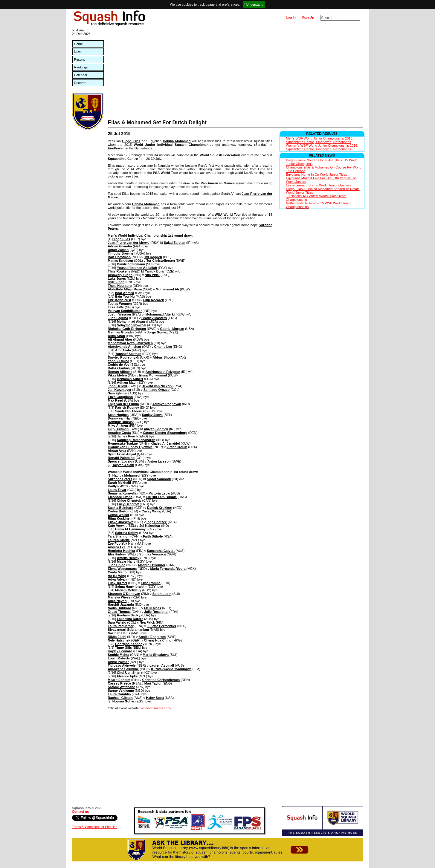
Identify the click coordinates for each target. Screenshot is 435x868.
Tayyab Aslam (123, 465)
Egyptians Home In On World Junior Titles (317, 174)
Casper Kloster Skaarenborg (165, 433)
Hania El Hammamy (130, 529)
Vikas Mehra (117, 375)
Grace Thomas (119, 612)
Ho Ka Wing (117, 576)
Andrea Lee (117, 547)
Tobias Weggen (120, 304)
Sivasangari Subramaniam (129, 630)
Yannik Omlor (119, 361)
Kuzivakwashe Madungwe (171, 669)
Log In (291, 17)
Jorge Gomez (157, 332)
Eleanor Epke (127, 676)
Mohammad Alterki (160, 314)
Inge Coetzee (157, 522)
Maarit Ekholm (119, 680)
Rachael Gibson (120, 698)
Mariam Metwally (128, 590)
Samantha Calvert (161, 551)
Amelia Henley (128, 558)
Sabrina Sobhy (127, 533)
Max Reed (116, 400)
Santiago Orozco (157, 390)
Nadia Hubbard (120, 608)
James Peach (127, 436)
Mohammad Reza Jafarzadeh (130, 343)
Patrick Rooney (127, 408)
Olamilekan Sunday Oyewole (130, 447)
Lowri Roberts (119, 658)
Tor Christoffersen (160, 261)
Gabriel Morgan (172, 329)
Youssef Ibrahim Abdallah (137, 268)
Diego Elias (131, 141)
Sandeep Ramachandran (136, 440)
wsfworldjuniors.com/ (156, 708)
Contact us (81, 812)
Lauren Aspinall (162, 665)
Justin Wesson (119, 314)
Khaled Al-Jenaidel (165, 443)
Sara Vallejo (117, 622)
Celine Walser (119, 515)
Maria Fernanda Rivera (168, 569)
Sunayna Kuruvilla (122, 493)
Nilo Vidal (152, 275)
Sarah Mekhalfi (120, 483)
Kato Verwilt (117, 526)
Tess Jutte (116, 307)
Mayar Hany (126, 561)
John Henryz (118, 386)
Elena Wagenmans (122, 569)
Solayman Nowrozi (132, 325)
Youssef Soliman (128, 354)
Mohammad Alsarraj (133, 322)
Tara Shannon (119, 536)
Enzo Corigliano (120, 397)
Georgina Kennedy (130, 644)
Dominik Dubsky (121, 422)
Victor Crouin (177, 447)
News (78, 52)
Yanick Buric (155, 271)
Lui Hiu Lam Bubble (161, 497)
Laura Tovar (117, 490)
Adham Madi (127, 382)
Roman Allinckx (120, 372)
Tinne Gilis (123, 647)
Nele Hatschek (119, 640)
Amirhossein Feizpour (163, 372)
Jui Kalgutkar (150, 526)
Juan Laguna (118, 318)
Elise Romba (151, 583)
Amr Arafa (123, 350)
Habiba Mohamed (177, 141)
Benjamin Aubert (130, 379)
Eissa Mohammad (153, 375)
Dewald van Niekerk (157, 386)
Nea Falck (147, 622)
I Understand (254, 4)
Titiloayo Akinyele (122, 665)
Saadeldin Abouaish (131, 411)
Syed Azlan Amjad (122, 454)
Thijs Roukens (119, 271)
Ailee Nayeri (117, 601)
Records (80, 83)
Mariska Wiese (119, 597)
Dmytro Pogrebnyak (124, 357)
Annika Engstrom (152, 637)
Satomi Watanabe (122, 687)
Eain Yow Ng (125, 296)
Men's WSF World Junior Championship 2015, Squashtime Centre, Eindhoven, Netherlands (320, 140)
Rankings (81, 67)
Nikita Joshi (117, 637)
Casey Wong (152, 511)
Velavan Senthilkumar (125, 311)
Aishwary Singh (120, 275)
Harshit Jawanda (121, 604)
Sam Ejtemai (118, 393)
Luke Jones (117, 278)
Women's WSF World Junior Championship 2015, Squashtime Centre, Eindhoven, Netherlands (322, 147)
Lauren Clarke (119, 540)
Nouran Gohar (123, 701)
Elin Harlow (117, 554)
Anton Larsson (159, 461)
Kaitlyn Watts (118, 486)
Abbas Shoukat (164, 357)
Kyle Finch (116, 282)
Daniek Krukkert (160, 508)
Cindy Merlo (117, 572)
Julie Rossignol (156, 612)
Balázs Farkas (119, 368)
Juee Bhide (117, 565)
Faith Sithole (153, 536)
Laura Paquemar (121, 626)
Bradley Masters (154, 318)
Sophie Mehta (119, 655)
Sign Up (308, 17)
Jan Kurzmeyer (120, 390)
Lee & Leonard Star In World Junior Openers (319, 185)
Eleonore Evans (120, 497)
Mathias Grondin (121, 332)
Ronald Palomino (121, 458)
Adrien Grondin (120, 246)
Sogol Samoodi (159, 479)
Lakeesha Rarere (130, 619)
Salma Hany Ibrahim (131, 587)
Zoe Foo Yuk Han (121, 544)
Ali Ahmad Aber (120, 339)
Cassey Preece (120, 683)
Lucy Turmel (118, 583)
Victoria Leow (159, 493)
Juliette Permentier (162, 626)
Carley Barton (119, 511)
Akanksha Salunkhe (123, 669)
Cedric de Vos (119, 365)
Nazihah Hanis (119, 633)
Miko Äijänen (118, 425)
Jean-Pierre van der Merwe (129, 243)
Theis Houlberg (120, 286)
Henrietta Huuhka (122, 551)
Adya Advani (118, 579)
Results (80, 59)
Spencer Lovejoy (121, 461)
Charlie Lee (163, 347)
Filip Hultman (118, 429)
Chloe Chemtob (129, 500)
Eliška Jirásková (121, 522)
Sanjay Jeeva (152, 415)
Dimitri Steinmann (131, 264)
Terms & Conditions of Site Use (95, 827)
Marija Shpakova (156, 655)
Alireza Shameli (156, 429)
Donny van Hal (119, 418)
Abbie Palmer (118, 662)
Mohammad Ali (167, 289)
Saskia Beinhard (121, 508)
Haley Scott (155, 698)
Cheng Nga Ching (158, 640)
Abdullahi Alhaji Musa (125, 289)
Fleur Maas (153, 608)
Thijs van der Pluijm (123, 404)
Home (78, 44)
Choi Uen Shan (129, 673)
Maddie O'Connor (152, 565)
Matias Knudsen (120, 261)
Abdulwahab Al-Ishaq (125, 347)
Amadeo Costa (119, 433)
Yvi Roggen (153, 257)
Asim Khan (116, 336)
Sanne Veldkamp (121, 691)
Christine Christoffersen (161, 680)
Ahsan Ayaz (117, 451)
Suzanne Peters (120, 479)
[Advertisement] (236, 75)
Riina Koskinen (120, 518)
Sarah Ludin (162, 594)
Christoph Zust (120, 300)
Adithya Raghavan (167, 404)
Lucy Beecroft (128, 504)
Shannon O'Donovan (124, 594)
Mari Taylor (153, 683)
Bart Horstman (119, 257)
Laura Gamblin (119, 694)
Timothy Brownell (122, 253)
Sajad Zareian (175, 243)
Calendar (81, 75)
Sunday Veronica (153, 554)
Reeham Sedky (129, 615)
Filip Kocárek (154, 300)
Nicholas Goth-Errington (127, 329)
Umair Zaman (118, 250)
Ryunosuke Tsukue (123, 443)
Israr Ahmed (125, 293)
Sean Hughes (118, 415)
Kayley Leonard (120, 651)
